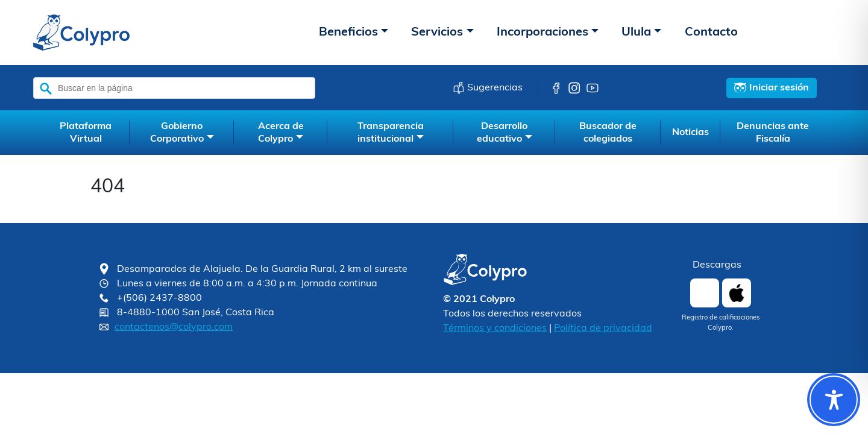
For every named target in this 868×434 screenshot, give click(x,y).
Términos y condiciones (495, 329)
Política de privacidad (603, 329)
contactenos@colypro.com (174, 327)
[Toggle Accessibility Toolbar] (834, 400)
